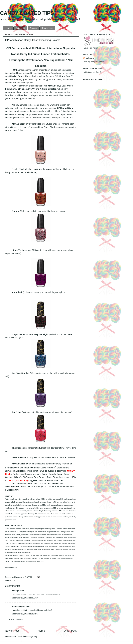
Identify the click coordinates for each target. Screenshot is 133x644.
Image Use (48, 28)
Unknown (19, 577)
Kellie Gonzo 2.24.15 (92, 72)
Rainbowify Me (18, 607)
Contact (34, 28)
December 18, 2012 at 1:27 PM (25, 614)
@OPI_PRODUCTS (50, 487)
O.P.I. (14, 580)
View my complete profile (94, 62)
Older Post (70, 631)
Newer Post (12, 631)
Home (8, 28)
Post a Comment (16, 619)
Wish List (21, 28)
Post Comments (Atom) (27, 637)
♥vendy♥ (16, 591)
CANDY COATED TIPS (27, 13)
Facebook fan (12, 490)
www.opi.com (12, 487)
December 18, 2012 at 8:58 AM (25, 598)
